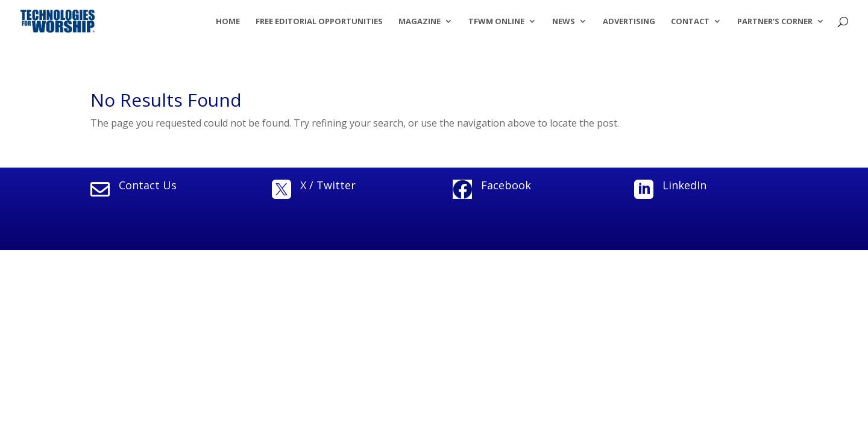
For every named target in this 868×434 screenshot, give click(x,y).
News (564, 22)
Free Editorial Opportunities (319, 22)
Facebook (506, 185)
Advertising (629, 22)
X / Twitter (328, 185)
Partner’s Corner (775, 22)
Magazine (420, 22)
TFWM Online (496, 22)
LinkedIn (684, 185)
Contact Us (148, 185)
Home (228, 22)
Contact (690, 22)
